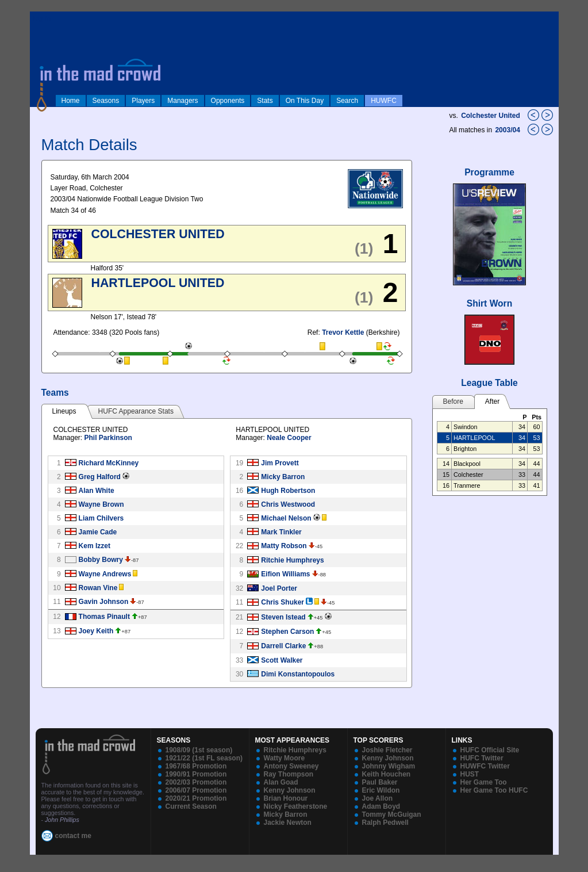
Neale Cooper (289, 438)
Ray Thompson (289, 774)
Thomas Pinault (104, 617)
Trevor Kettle (343, 332)
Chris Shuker (283, 602)
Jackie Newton (288, 823)
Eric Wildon (381, 790)
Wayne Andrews (105, 574)
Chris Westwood (288, 504)
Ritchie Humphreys (292, 560)
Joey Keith (96, 631)
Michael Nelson (286, 518)
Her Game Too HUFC (494, 790)
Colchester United (491, 116)
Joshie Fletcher (387, 750)
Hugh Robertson (288, 491)
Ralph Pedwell (385, 823)
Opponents (228, 101)
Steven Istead (283, 617)
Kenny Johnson (290, 790)
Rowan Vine (98, 588)
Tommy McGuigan (392, 814)
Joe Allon (378, 798)
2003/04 (508, 130)
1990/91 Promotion (196, 774)
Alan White (97, 491)
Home (71, 101)
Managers (182, 101)
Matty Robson (284, 546)
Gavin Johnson (104, 602)
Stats (265, 101)
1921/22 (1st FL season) (204, 758)
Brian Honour (286, 798)
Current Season (191, 806)
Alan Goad (281, 782)
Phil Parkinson (108, 438)
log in (42, 18)
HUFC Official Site (490, 750)
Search (347, 101)
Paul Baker (380, 782)
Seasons (106, 101)
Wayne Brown (101, 504)
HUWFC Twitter (485, 766)
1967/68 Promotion (196, 766)
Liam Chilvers (101, 518)
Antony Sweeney (291, 766)
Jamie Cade (98, 532)
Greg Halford (100, 477)
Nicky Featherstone (296, 806)
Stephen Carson (287, 632)
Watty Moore (285, 758)
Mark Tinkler (281, 532)
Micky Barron (283, 477)
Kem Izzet (95, 546)
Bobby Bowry (101, 560)
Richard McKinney (109, 463)
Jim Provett (280, 463)
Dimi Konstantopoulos (298, 674)
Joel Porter (279, 588)
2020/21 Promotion (196, 798)
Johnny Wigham (389, 766)
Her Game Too (484, 782)
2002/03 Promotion (196, 782)
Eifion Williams (285, 574)
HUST (470, 774)
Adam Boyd (381, 806)
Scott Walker (282, 660)
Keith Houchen (387, 774)
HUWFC (384, 101)
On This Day (305, 101)
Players (143, 101)
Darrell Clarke (283, 646)
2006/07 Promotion (196, 790)
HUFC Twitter (482, 758)
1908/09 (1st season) (199, 750)
